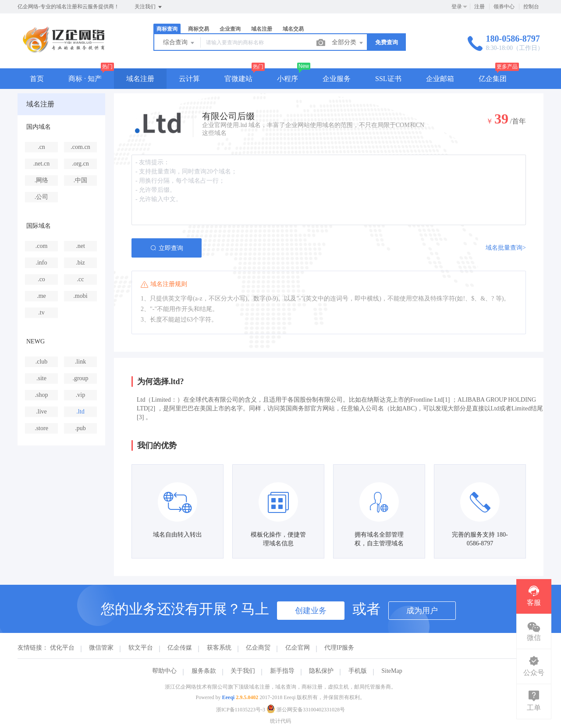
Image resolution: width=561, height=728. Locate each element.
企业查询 (230, 29)
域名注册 (262, 29)
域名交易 (293, 29)
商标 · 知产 (85, 79)
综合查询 (179, 43)
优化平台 (62, 648)
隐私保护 (321, 671)
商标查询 (167, 29)
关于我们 (243, 671)
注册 (479, 7)
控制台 (531, 7)
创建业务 (311, 611)
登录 (457, 7)
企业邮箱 (440, 79)
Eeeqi (229, 697)
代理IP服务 (339, 648)
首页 (37, 79)
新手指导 (282, 671)
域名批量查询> (506, 248)
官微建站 (238, 79)
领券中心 (504, 7)
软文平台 (141, 648)
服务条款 (204, 671)
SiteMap (392, 671)
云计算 (189, 79)
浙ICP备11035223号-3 (241, 710)
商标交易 (199, 29)
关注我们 (149, 7)
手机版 (358, 671)
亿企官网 (298, 648)
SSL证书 (388, 79)
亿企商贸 (258, 648)
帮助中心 (164, 671)
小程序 (288, 79)
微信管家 (101, 648)
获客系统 (219, 648)
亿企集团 (493, 79)
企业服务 (337, 79)
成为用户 (422, 611)
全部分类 (348, 43)
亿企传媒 (180, 648)
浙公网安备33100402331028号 (306, 710)
